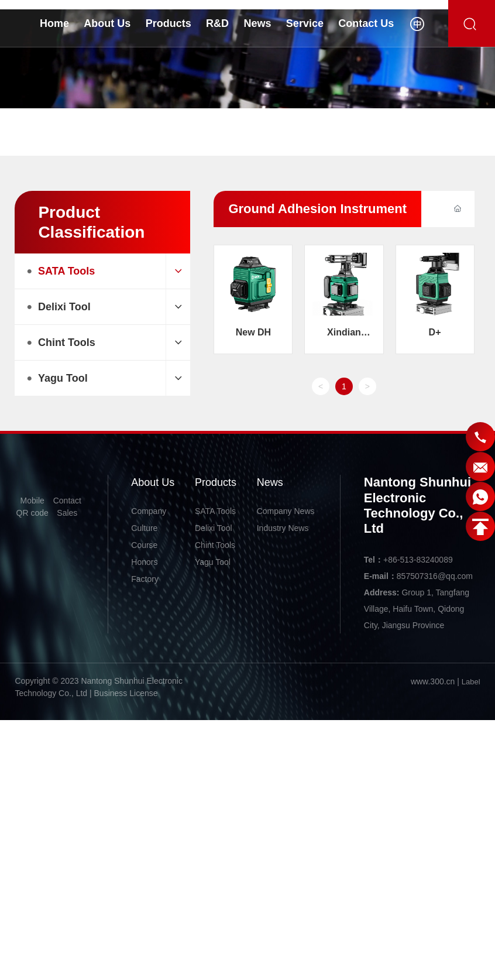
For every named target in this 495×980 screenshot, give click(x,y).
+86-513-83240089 (418, 560)
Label (471, 682)
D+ (435, 332)
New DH (253, 332)
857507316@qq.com (435, 576)
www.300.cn (433, 681)
